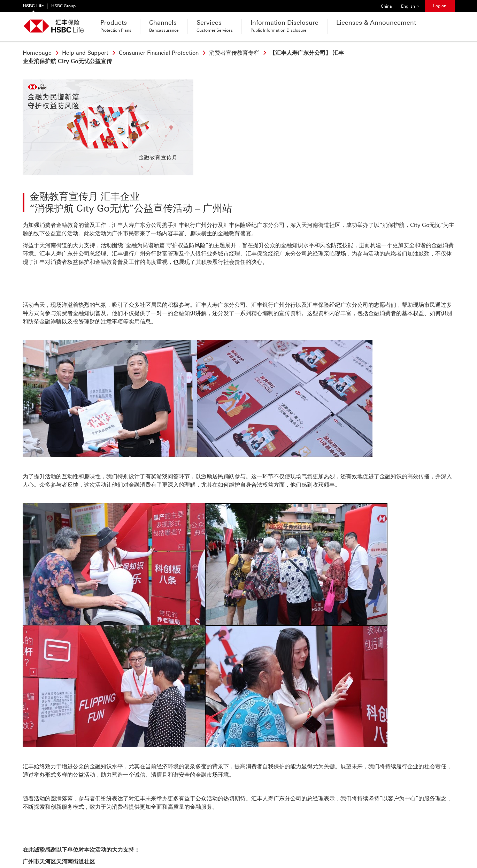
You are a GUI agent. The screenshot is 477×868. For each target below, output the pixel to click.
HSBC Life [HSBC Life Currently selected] (33, 6)
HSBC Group (63, 6)
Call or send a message (65, 817)
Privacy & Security (44, 846)
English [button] (413, 4)
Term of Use (82, 846)
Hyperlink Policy (118, 846)
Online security (158, 846)
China (384, 4)
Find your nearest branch (178, 817)
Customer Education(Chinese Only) (218, 846)
